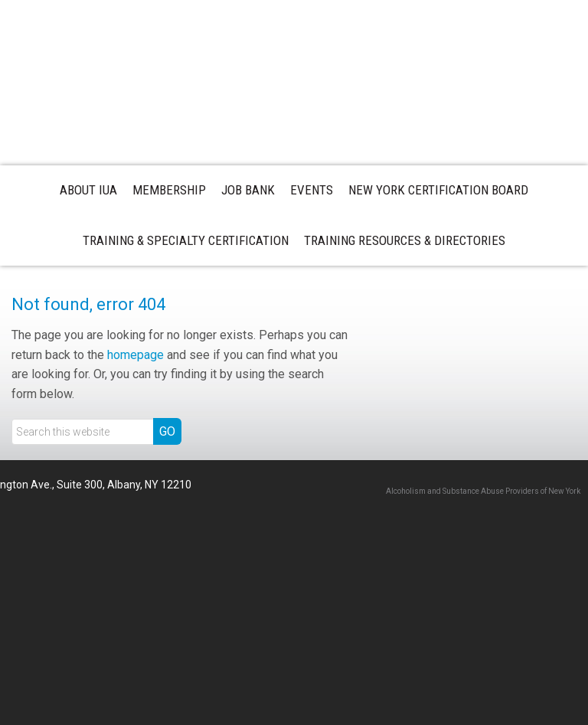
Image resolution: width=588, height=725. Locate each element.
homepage (136, 355)
